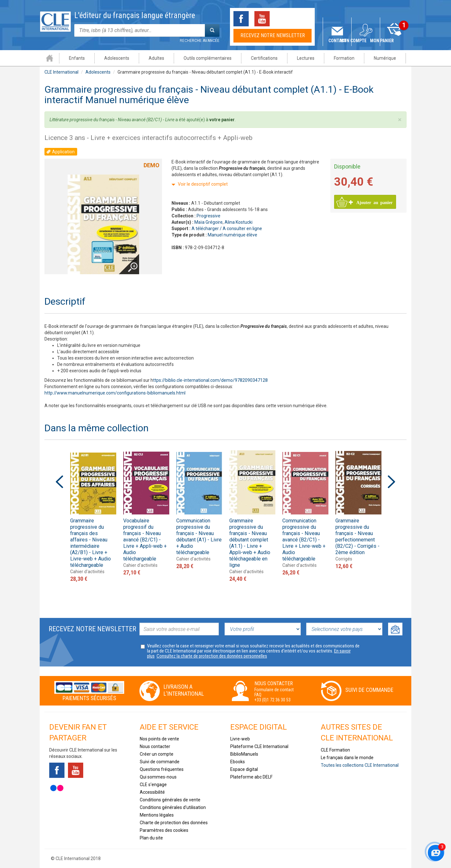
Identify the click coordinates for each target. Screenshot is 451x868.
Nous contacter (155, 746)
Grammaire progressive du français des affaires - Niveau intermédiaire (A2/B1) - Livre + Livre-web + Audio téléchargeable (91, 543)
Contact (337, 41)
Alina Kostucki (239, 222)
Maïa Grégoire (209, 222)
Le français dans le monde (347, 758)
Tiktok (283, 19)
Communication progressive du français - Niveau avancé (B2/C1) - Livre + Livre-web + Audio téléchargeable (304, 540)
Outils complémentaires (207, 58)
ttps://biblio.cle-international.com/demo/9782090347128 (210, 380)
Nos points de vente (159, 739)
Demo (151, 165)
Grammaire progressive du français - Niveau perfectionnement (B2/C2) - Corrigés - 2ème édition (357, 537)
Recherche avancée (200, 41)
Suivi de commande (369, 690)
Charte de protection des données (174, 823)
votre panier (222, 120)
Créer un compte (157, 754)
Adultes (156, 58)
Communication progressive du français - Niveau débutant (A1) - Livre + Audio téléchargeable (199, 537)
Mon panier (395, 41)
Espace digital (244, 769)
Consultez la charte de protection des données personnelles (212, 656)
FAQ (258, 695)
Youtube (262, 19)
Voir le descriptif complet (203, 184)
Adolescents (116, 58)
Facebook (241, 19)
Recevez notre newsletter (273, 35)
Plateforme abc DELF (251, 777)
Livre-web (240, 739)
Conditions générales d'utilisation (173, 807)
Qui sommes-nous (158, 777)
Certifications (264, 58)
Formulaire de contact (274, 690)
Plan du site (151, 838)
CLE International (61, 72)
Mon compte (366, 41)
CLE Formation (335, 750)
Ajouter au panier (371, 202)
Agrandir (128, 257)
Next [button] (392, 482)
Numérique (385, 58)
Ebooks (238, 762)
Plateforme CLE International (259, 746)
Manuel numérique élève (232, 235)
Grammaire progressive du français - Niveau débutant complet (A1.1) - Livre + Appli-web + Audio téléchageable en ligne (250, 543)
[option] (93, 516)
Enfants (77, 58)
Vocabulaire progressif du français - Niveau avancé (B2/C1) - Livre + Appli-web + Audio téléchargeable (145, 540)
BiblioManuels (244, 754)
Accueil (49, 58)
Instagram (304, 19)
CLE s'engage (153, 785)
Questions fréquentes (162, 769)
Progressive (209, 216)
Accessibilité (152, 792)
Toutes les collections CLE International (360, 765)
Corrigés (344, 559)
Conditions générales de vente (170, 800)
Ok (395, 629)
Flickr (57, 788)
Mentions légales (157, 815)
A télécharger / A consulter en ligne (227, 229)
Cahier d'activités (87, 572)
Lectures (305, 58)
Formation (344, 58)
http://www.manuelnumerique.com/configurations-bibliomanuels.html (115, 393)
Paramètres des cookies (164, 830)
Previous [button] (59, 482)
